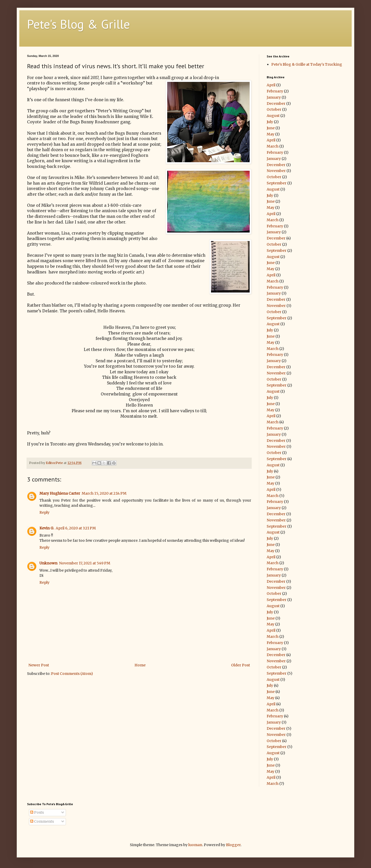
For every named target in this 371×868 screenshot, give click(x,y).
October (274, 109)
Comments (42, 821)
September (277, 183)
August (273, 116)
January (274, 97)
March (273, 146)
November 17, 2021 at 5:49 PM (85, 563)
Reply (44, 512)
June (271, 128)
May (271, 134)
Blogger (233, 845)
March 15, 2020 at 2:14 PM (104, 493)
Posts (37, 812)
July (270, 122)
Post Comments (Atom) (72, 674)
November (276, 171)
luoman (195, 845)
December (276, 104)
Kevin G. (47, 528)
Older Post (241, 665)
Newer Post (39, 665)
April (271, 85)
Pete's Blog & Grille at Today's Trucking (307, 64)
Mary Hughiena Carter (60, 493)
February (275, 91)
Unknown (48, 563)
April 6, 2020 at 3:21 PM (76, 528)
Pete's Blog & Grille (78, 24)
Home (140, 665)
